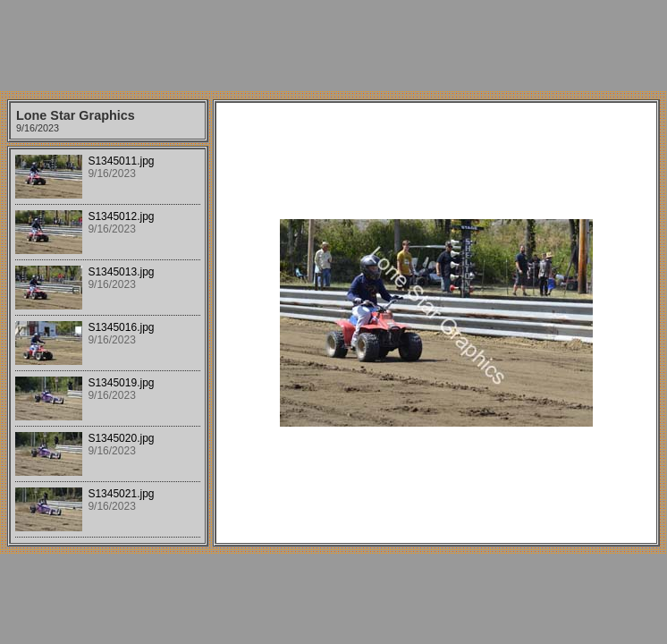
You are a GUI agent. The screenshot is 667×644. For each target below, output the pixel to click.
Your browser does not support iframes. (108, 346)
